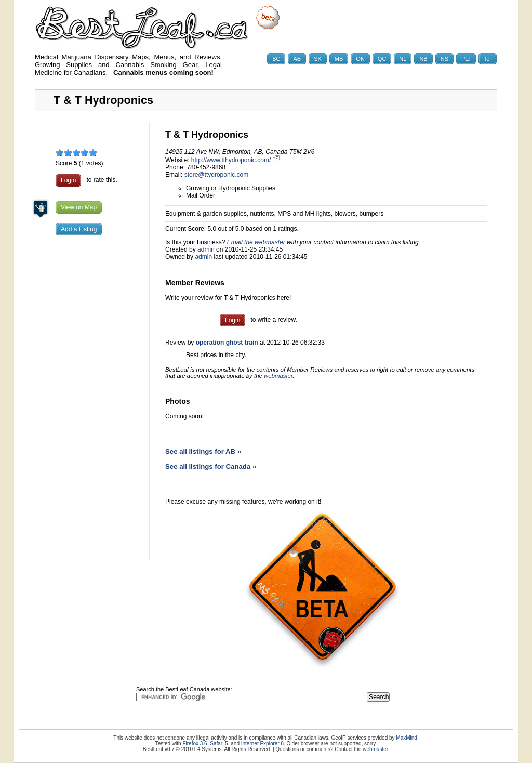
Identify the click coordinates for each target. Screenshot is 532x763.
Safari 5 (219, 744)
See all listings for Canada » (211, 466)
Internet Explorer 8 (262, 744)
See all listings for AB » (203, 451)
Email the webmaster (256, 242)
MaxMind (407, 738)
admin (206, 249)
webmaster (278, 376)
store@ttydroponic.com (217, 175)
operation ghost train (227, 343)
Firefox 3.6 (195, 744)
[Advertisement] (92, 408)
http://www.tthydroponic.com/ (235, 160)
